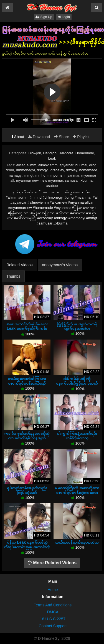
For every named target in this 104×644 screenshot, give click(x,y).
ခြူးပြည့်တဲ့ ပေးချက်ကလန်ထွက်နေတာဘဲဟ (77, 326)
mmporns (55, 175)
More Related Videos (52, 563)
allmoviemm (48, 165)
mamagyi (15, 175)
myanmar (72, 175)
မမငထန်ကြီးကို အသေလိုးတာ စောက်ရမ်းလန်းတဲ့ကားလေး (77, 490)
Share (61, 137)
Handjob (50, 153)
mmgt (29, 175)
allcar (20, 165)
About (18, 137)
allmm (31, 165)
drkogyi (43, 170)
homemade (88, 170)
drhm (10, 170)
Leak (52, 158)
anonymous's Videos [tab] (60, 265)
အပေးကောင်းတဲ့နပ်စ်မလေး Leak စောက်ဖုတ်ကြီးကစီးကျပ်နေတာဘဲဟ (27, 328)
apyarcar (67, 165)
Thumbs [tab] (13, 276)
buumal (81, 165)
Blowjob (35, 153)
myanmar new (27, 180)
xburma (86, 180)
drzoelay (57, 170)
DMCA (53, 612)
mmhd (40, 175)
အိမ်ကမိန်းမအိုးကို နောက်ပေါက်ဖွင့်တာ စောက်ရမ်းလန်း (77, 383)
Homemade (85, 153)
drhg (93, 165)
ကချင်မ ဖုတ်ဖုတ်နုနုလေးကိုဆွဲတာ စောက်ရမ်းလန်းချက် (27, 436)
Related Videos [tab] (20, 265)
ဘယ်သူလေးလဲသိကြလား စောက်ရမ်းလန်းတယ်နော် (27, 381)
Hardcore (66, 153)
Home (53, 590)
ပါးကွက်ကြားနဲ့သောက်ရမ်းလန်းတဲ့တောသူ (77, 436)
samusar (72, 180)
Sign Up (44, 17)
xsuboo (52, 186)
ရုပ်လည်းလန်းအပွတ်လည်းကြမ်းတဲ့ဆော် (27, 490)
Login (64, 17)
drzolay (71, 170)
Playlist (81, 137)
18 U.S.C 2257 (53, 619)
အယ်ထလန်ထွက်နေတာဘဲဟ (77, 542)
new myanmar (52, 180)
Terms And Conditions (53, 605)
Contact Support (53, 626)
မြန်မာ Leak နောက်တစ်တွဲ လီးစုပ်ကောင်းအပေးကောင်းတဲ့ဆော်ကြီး (27, 547)
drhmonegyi (26, 170)
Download (39, 137)
